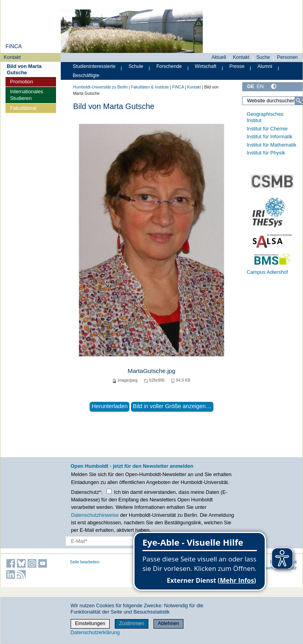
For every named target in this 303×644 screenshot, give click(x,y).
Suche (263, 57)
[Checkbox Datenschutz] (109, 491)
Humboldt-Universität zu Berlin (100, 87)
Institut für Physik (266, 153)
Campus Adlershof (267, 272)
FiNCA (14, 46)
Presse (237, 66)
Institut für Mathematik (271, 145)
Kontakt (12, 57)
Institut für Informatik (269, 137)
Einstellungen (90, 623)
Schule (136, 66)
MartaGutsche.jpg (151, 371)
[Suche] (299, 101)
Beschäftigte (86, 75)
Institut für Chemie (267, 129)
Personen (287, 57)
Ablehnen (168, 623)
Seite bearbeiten (85, 562)
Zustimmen (132, 623)
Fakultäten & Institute (150, 87)
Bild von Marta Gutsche (24, 69)
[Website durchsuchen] (272, 101)
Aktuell (219, 57)
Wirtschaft (206, 66)
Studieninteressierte (94, 66)
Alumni (265, 66)
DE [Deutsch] (251, 86)
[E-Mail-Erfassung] (119, 541)
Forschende (169, 66)
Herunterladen (109, 406)
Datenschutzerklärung (95, 632)
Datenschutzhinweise (95, 515)
